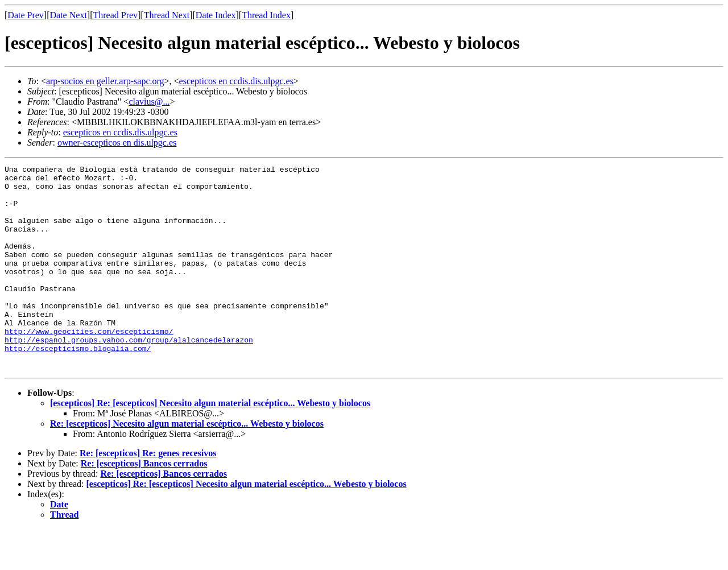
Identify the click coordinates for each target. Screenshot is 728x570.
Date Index (216, 15)
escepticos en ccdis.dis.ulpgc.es (236, 81)
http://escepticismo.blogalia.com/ (78, 386)
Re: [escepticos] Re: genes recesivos (148, 494)
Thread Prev (115, 15)
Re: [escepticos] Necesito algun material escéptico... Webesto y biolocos (187, 464)
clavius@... (149, 102)
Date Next (69, 15)
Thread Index (266, 15)
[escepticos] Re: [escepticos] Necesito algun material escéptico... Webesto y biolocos (210, 444)
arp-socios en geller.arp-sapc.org (105, 81)
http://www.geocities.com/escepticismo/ (89, 365)
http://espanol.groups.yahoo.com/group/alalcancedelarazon (129, 375)
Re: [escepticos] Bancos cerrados (144, 504)
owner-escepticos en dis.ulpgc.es (117, 142)
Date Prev (26, 15)
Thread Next (167, 15)
